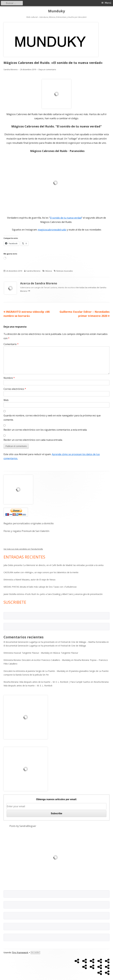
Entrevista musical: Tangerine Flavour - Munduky (27, 653)
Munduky (57, 11)
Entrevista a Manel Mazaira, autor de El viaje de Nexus (30, 580)
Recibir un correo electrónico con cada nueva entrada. (33, 440)
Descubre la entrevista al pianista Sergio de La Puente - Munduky (35, 671)
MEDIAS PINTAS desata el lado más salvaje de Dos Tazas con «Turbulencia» (40, 587)
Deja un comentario (47, 69)
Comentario (11, 344)
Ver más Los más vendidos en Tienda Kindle (23, 549)
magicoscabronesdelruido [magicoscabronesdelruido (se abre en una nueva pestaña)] (52, 230)
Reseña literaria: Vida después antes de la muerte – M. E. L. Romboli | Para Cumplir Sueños (47, 682)
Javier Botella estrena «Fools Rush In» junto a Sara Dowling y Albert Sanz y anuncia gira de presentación (53, 594)
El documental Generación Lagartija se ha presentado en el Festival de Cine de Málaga (45, 646)
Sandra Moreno (11, 69)
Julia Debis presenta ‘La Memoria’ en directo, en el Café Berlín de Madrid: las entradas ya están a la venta (53, 565)
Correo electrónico (15, 389)
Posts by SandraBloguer (23, 826)
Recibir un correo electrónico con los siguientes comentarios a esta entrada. (45, 430)
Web (6, 400)
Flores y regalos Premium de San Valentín (26, 531)
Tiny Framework (20, 953)
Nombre (9, 378)
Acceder (35, 953)
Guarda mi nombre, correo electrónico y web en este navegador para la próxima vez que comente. (52, 418)
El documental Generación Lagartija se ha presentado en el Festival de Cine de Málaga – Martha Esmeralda (55, 642)
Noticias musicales (65, 271)
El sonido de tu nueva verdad (66, 218)
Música (49, 271)
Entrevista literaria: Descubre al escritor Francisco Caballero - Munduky (37, 660)
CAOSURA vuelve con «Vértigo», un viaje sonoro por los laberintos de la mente (41, 572)
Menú (108, 3)
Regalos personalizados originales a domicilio (29, 523)
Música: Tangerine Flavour (66, 653)
